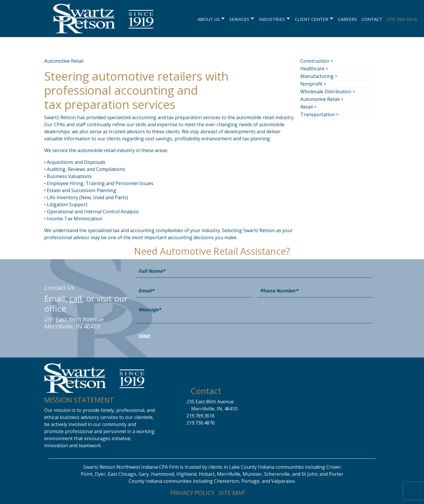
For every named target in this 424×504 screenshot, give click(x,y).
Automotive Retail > (322, 99)
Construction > (317, 61)
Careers (347, 19)
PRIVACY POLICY (192, 493)
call (76, 298)
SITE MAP (232, 493)
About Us (209, 19)
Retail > (308, 107)
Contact (372, 19)
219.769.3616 (201, 416)
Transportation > (319, 114)
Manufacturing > (319, 76)
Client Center (312, 19)
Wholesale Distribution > (328, 92)
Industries (272, 19)
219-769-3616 (402, 19)
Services (239, 19)
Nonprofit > (313, 84)
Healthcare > (314, 69)
